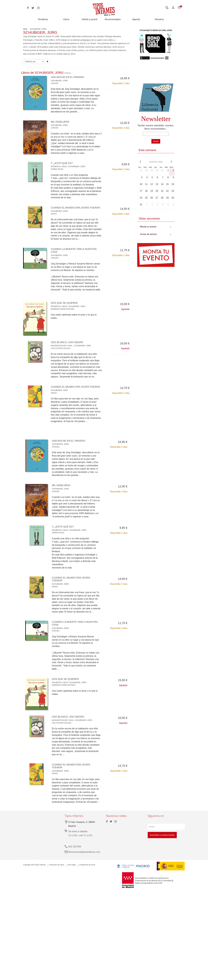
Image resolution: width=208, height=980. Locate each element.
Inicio (25, 29)
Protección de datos (57, 870)
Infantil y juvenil (89, 19)
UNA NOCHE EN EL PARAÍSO (68, 77)
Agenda (136, 19)
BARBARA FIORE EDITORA (63, 312)
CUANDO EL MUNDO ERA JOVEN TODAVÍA (71, 391)
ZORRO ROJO (57, 169)
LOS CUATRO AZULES (61, 351)
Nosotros (159, 19)
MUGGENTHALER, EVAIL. (62, 348)
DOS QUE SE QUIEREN (65, 306)
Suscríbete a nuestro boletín (162, 841)
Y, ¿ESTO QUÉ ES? (62, 163)
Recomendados (113, 19)
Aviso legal (72, 870)
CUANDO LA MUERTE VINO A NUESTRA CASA (75, 253)
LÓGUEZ (55, 83)
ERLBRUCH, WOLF (59, 166)
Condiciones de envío (87, 870)
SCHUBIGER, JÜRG (59, 81)
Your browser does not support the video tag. (156, 73)
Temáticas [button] (43, 19)
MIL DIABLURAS (60, 122)
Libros (66, 19)
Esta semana (147, 150)
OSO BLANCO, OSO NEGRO (68, 345)
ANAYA (54, 216)
